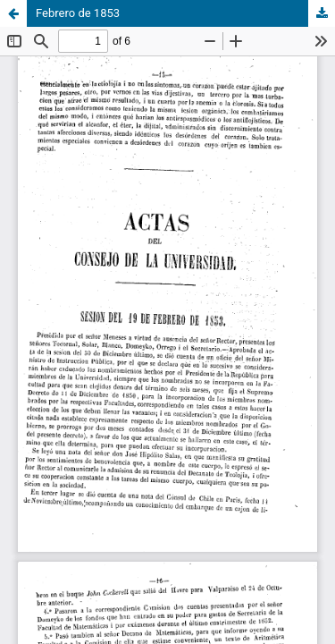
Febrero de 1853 (78, 13)
